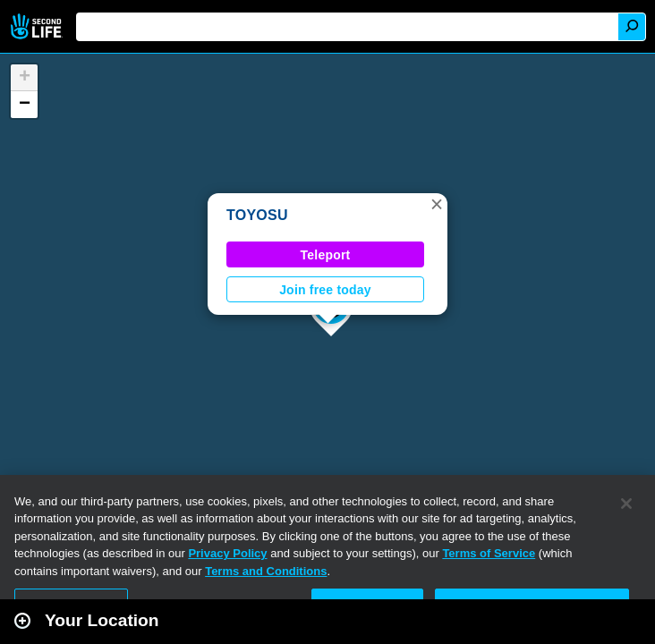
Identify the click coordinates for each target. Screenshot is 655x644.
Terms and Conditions (266, 571)
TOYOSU (257, 215)
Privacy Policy (227, 553)
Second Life (38, 26)
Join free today (325, 290)
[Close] (626, 504)
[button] (437, 204)
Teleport (326, 255)
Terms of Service (489, 553)
